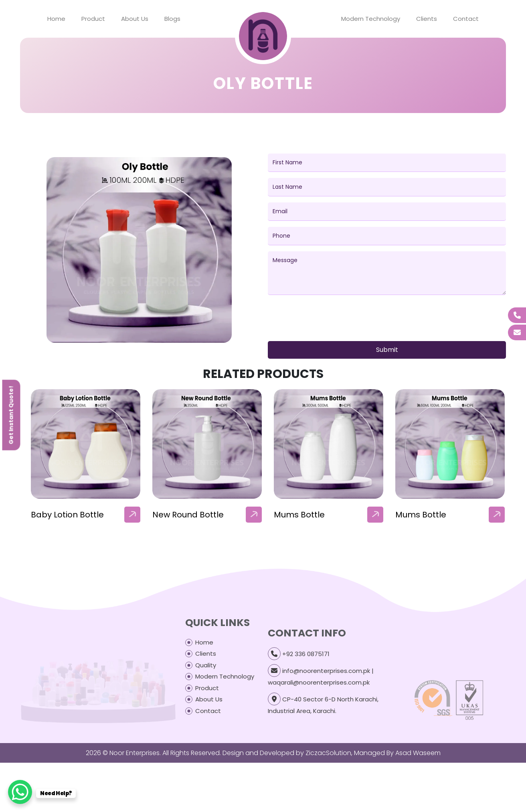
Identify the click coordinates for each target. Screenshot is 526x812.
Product (93, 19)
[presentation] (329, 319)
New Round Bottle (188, 515)
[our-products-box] (86, 444)
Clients (427, 19)
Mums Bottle (299, 515)
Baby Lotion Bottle (67, 515)
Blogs (172, 19)
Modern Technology (371, 19)
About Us (135, 19)
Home (56, 19)
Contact (466, 19)
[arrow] (132, 515)
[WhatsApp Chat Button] (20, 792)
